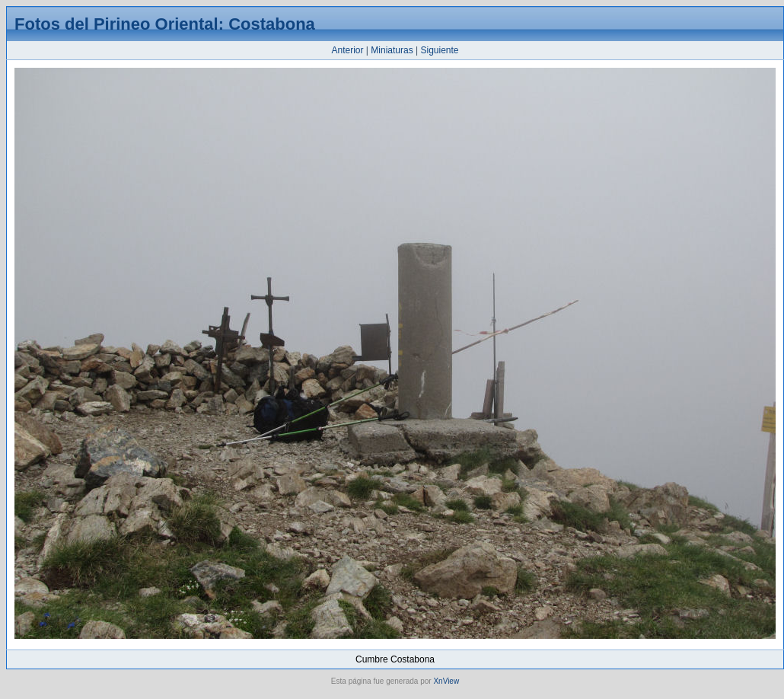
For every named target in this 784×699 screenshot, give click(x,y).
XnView (446, 681)
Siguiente (439, 50)
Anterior (347, 50)
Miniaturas (392, 50)
